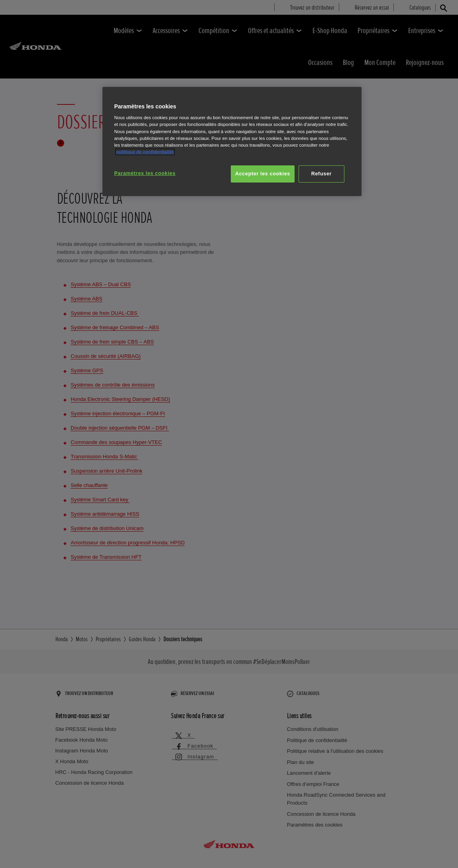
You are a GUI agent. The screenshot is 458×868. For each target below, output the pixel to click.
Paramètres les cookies (145, 173)
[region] (232, 142)
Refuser (321, 174)
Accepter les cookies (263, 174)
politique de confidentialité (145, 152)
